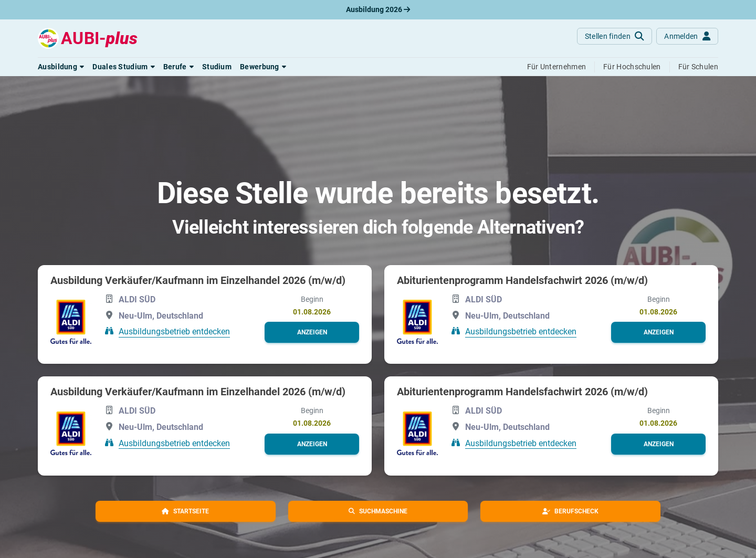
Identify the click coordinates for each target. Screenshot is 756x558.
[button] (61, 67)
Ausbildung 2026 (378, 9)
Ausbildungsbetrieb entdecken (174, 331)
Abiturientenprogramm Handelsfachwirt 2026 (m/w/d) (522, 280)
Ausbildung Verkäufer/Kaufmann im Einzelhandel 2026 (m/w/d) (198, 280)
